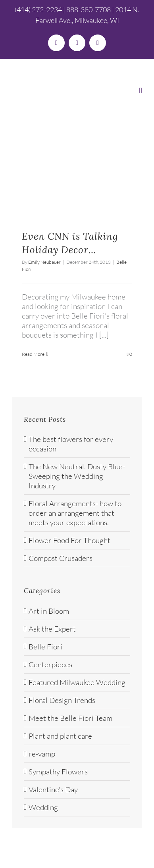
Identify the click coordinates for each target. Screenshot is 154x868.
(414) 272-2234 (38, 10)
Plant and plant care (60, 736)
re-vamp (42, 754)
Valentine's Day (53, 789)
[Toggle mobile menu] (141, 91)
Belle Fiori (45, 647)
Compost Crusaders (61, 558)
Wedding (43, 807)
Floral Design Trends (62, 700)
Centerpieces (50, 664)
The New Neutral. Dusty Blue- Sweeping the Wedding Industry (77, 476)
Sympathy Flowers (58, 772)
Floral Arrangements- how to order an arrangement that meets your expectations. (75, 513)
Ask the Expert (52, 629)
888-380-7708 (89, 10)
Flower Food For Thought (69, 540)
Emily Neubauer (44, 262)
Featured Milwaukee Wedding (77, 682)
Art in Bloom (49, 611)
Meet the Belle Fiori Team (70, 718)
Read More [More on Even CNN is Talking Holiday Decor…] (33, 354)
